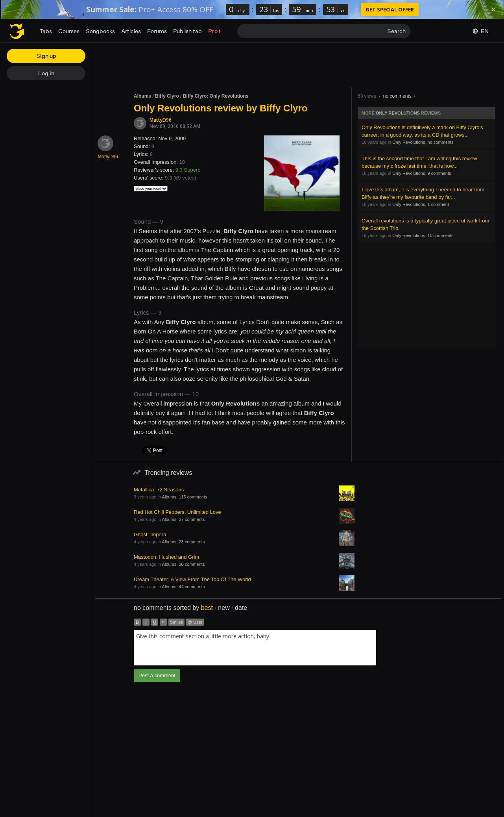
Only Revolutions (398, 113)
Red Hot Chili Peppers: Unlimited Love (177, 512)
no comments (397, 96)
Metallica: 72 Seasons (159, 490)
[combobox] (255, 648)
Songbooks (100, 31)
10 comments (441, 235)
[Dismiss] (493, 9)
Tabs (46, 31)
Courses (69, 31)
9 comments (439, 173)
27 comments (192, 519)
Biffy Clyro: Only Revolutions (216, 96)
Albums (142, 96)
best (207, 608)
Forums (157, 31)
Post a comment (157, 675)
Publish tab (187, 31)
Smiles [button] (176, 622)
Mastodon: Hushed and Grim (166, 557)
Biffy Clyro (167, 96)
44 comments (192, 587)
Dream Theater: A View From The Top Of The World (192, 579)
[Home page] (17, 31)
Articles (131, 31)
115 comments (193, 497)
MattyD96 (161, 120)
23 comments (192, 542)
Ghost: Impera (150, 534)
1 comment (438, 204)
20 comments (192, 564)
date (241, 608)
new (224, 608)
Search (396, 31)
